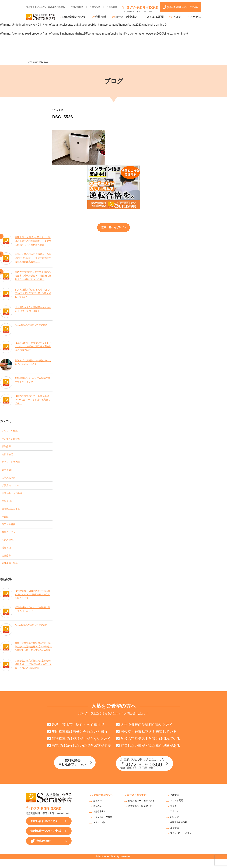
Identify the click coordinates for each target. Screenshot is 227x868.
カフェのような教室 (104, 826)
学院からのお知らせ (14, 496)
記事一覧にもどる (111, 227)
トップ (29, 62)
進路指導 (7, 562)
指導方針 (98, 810)
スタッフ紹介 (101, 831)
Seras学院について (82, 17)
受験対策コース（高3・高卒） (142, 811)
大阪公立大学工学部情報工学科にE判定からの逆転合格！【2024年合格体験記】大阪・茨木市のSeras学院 (33, 655)
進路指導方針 (101, 821)
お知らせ (96, 5)
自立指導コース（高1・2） (143, 817)
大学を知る (9, 472)
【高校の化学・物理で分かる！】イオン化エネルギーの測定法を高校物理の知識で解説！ (33, 346)
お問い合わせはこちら (44, 830)
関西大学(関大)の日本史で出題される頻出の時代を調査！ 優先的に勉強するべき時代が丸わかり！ (33, 275)
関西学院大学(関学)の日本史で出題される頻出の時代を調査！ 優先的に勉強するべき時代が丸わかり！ (33, 240)
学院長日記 (9, 505)
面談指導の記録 (12, 571)
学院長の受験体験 (180, 831)
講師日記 (7, 554)
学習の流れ (99, 815)
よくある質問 (158, 17)
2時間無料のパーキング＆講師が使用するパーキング (33, 380)
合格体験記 (9, 455)
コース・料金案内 (131, 17)
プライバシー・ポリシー (184, 842)
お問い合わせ (77, 5)
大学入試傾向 (10, 480)
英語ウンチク (10, 538)
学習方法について (13, 488)
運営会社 (113, 5)
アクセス (195, 17)
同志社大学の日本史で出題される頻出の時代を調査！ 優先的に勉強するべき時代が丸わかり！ (33, 258)
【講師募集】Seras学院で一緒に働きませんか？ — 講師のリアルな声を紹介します (33, 601)
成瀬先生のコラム (13, 513)
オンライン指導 (12, 430)
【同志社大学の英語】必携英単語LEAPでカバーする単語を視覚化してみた (33, 399)
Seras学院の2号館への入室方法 (32, 324)
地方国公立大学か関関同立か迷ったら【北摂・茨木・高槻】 (33, 309)
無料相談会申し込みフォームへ (79, 772)
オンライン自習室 (13, 439)
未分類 (6, 521)
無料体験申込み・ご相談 (46, 840)
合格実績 (107, 17)
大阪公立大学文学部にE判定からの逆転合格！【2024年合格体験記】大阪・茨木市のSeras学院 (33, 672)
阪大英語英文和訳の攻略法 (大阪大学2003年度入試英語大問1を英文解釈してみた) (33, 293)
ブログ (178, 17)
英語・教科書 (10, 529)
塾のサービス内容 (13, 463)
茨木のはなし (10, 546)
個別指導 (7, 447)
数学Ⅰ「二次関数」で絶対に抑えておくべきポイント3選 (33, 362)
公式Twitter (41, 850)
